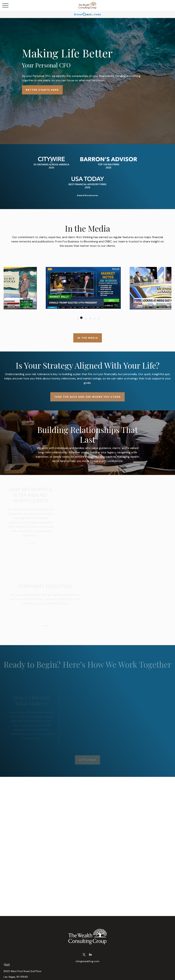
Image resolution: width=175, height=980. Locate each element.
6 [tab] (98, 318)
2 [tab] (81, 318)
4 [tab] (90, 318)
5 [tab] (94, 318)
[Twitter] (84, 955)
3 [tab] (85, 318)
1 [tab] (77, 318)
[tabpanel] (46, 288)
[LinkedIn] (90, 955)
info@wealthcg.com (87, 961)
